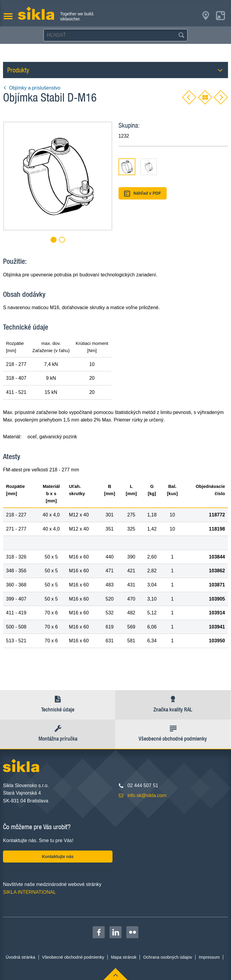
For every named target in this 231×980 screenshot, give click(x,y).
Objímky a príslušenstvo (32, 88)
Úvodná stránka (20, 957)
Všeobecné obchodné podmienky (73, 957)
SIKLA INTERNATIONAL (29, 892)
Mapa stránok (124, 957)
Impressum (209, 957)
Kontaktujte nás (58, 857)
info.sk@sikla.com (147, 795)
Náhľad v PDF (142, 194)
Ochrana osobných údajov (168, 957)
